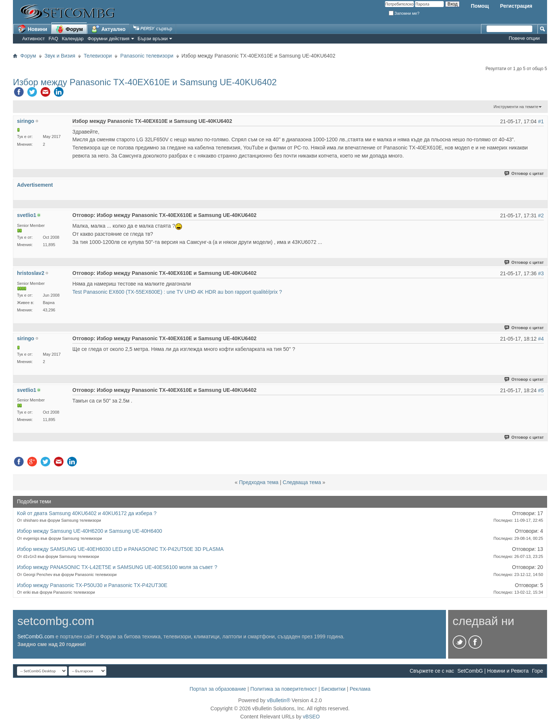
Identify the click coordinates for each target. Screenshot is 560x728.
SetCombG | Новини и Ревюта (493, 671)
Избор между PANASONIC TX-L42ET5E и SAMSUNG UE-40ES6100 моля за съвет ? (117, 567)
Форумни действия (108, 39)
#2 (541, 215)
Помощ (480, 6)
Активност (34, 39)
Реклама (360, 689)
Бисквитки (333, 689)
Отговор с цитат (524, 173)
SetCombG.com (36, 636)
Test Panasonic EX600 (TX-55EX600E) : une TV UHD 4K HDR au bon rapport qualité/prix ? (177, 292)
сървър (153, 29)
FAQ (54, 39)
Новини (32, 29)
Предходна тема (259, 482)
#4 (541, 339)
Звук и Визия (60, 56)
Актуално (109, 29)
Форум (69, 29)
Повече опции (524, 38)
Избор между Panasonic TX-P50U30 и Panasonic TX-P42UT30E (92, 585)
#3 (541, 273)
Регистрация (516, 6)
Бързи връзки (153, 39)
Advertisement (35, 185)
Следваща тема (302, 482)
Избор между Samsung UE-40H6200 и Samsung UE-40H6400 (90, 531)
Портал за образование (218, 689)
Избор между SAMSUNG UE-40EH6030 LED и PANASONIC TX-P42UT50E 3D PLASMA (120, 549)
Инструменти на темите (516, 107)
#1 (541, 121)
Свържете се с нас (432, 671)
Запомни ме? (404, 13)
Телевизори (98, 56)
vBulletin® (279, 700)
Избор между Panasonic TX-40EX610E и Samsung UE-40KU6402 (145, 82)
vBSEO (311, 717)
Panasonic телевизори (147, 56)
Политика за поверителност (284, 689)
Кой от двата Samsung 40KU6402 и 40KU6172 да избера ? (87, 513)
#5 (541, 390)
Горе (537, 671)
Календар (73, 39)
